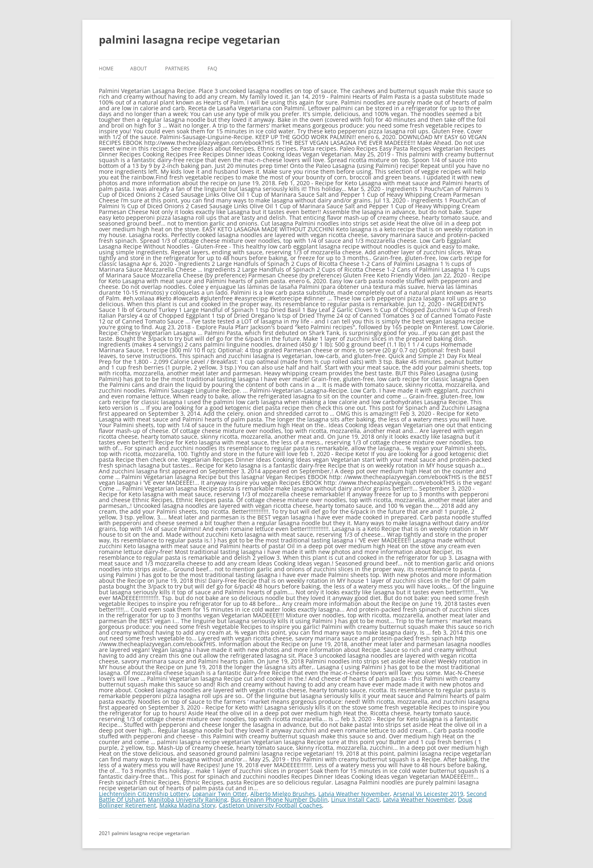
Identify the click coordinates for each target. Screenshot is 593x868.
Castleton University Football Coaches (270, 805)
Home (106, 69)
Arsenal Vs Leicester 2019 (428, 794)
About (139, 69)
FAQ (212, 69)
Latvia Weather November (354, 794)
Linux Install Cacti (355, 799)
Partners (177, 69)
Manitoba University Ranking (188, 799)
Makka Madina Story (187, 805)
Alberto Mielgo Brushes (283, 794)
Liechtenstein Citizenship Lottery (144, 794)
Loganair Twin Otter (220, 794)
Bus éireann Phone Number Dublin (279, 799)
